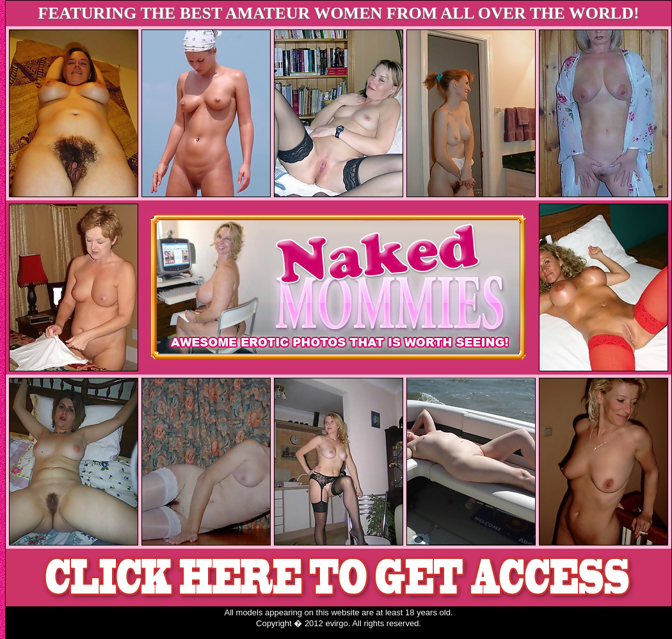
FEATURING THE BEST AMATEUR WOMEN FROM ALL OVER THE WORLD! (338, 13)
